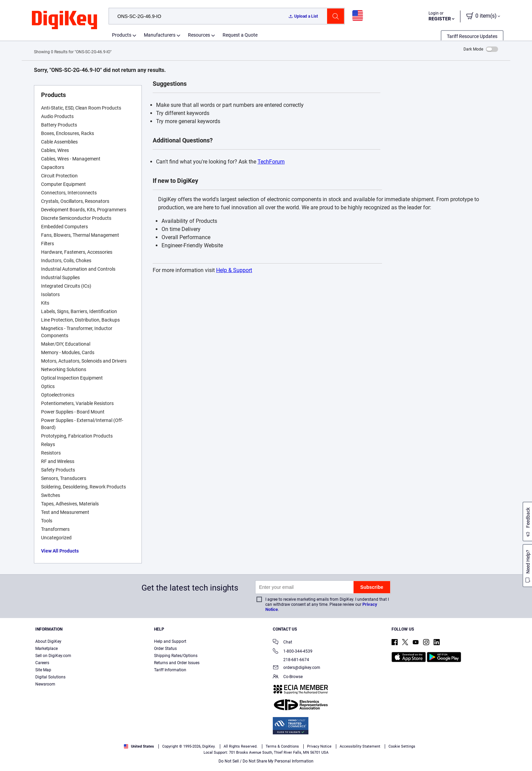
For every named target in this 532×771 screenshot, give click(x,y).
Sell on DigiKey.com (53, 656)
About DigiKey (48, 641)
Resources (199, 35)
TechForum (271, 162)
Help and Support (170, 641)
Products (122, 35)
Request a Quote (240, 35)
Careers (42, 663)
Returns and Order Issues (177, 663)
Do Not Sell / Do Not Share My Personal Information (266, 761)
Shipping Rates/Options (176, 656)
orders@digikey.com (297, 668)
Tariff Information (170, 670)
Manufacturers (160, 35)
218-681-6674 (291, 660)
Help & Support (234, 270)
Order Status (165, 649)
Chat (282, 643)
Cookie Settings (402, 746)
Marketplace (46, 649)
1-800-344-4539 (293, 652)
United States (139, 746)
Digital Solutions (50, 677)
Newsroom (45, 684)
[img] (64, 20)
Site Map (43, 670)
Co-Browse (288, 677)
